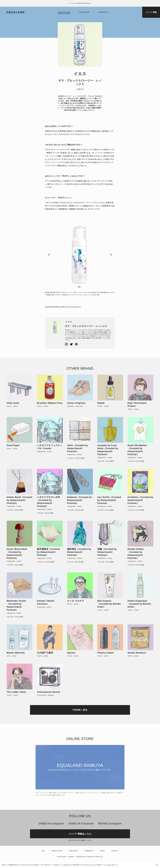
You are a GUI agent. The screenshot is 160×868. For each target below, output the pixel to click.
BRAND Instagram (110, 823)
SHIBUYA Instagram (51, 823)
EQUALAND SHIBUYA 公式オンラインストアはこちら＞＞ (63, 307)
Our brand (84, 12)
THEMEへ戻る (80, 710)
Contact (115, 851)
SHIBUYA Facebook (81, 823)
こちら (108, 865)
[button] (49, 255)
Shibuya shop (64, 12)
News (102, 851)
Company (71, 857)
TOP (43, 851)
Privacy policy (62, 857)
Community (103, 12)
